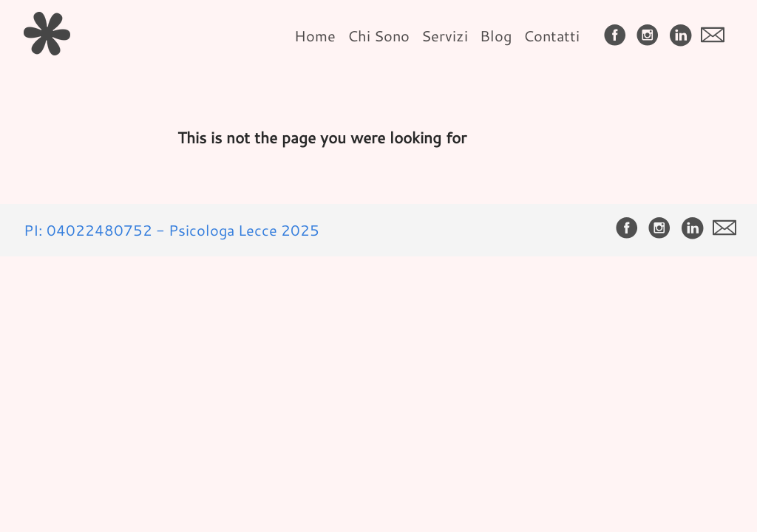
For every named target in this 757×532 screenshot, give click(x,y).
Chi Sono (378, 35)
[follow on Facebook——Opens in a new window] (618, 36)
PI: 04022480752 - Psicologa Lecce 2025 (172, 230)
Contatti (551, 35)
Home (315, 35)
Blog (496, 35)
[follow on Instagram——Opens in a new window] (651, 36)
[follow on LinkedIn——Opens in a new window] (683, 36)
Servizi (445, 35)
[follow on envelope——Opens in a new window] (716, 36)
